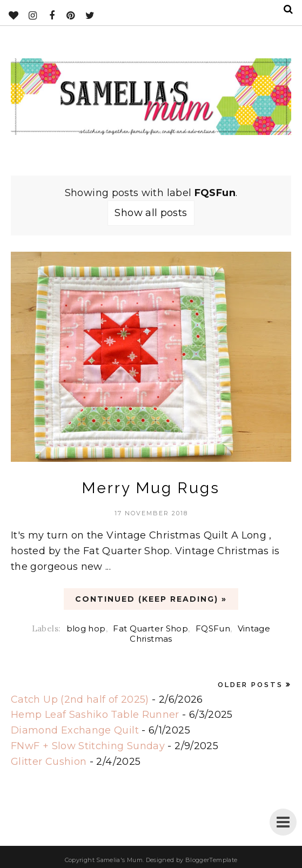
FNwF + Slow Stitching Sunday (88, 746)
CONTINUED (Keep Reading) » (151, 599)
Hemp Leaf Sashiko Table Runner (95, 715)
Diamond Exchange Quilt (75, 730)
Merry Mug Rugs (151, 488)
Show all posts (151, 213)
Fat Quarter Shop (150, 628)
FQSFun (213, 628)
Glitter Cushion (49, 762)
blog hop (86, 628)
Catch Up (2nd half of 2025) (80, 699)
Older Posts (250, 685)
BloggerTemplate (211, 860)
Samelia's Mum (119, 860)
